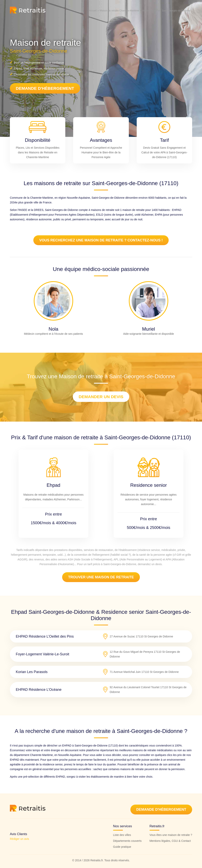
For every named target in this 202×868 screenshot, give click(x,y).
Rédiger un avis (19, 839)
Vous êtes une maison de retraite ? (171, 835)
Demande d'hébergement (45, 88)
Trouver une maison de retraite (101, 577)
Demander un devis (101, 397)
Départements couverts (127, 841)
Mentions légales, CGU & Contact (170, 841)
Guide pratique (122, 847)
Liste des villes (122, 835)
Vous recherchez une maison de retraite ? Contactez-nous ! (101, 240)
